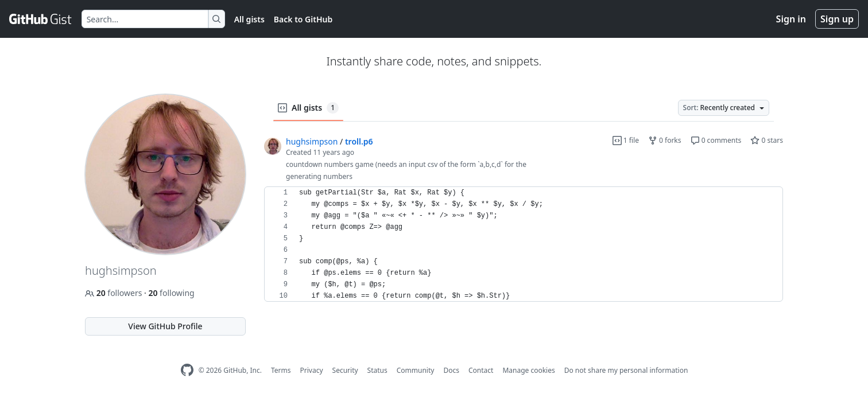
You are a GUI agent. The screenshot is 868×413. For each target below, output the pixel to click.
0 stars (767, 140)
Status (377, 370)
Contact (481, 370)
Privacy (312, 370)
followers (115, 293)
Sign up (837, 19)
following (171, 293)
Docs (451, 370)
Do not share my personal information (626, 370)
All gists (249, 19)
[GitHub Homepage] (187, 370)
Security (345, 370)
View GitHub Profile (165, 326)
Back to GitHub (303, 19)
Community (416, 370)
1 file (626, 140)
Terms (281, 370)
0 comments (716, 140)
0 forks (665, 140)
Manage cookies (528, 370)
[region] (524, 244)
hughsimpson (312, 141)
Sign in (791, 19)
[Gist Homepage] (41, 19)
